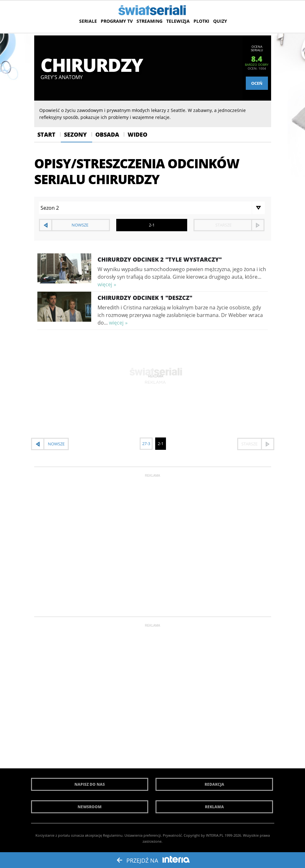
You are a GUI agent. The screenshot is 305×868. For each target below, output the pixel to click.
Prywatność (172, 835)
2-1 (161, 443)
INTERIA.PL (215, 835)
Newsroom (90, 807)
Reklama (214, 807)
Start (46, 134)
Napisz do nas (90, 784)
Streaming (149, 21)
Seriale (88, 21)
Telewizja (178, 21)
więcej (105, 284)
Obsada (107, 134)
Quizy (220, 21)
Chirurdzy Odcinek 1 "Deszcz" (145, 298)
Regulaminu (113, 835)
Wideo (137, 134)
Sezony (75, 134)
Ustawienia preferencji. (143, 835)
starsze (223, 225)
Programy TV (117, 21)
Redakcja (214, 784)
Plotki (201, 21)
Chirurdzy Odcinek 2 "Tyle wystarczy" (160, 259)
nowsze (80, 225)
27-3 (146, 443)
